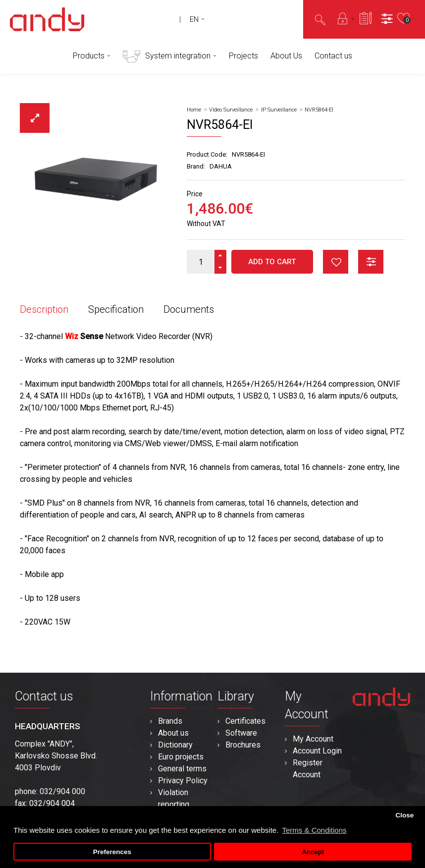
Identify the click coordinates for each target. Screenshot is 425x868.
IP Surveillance (279, 110)
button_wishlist (336, 262)
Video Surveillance (231, 110)
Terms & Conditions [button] (314, 830)
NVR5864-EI (319, 110)
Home (194, 110)
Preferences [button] (112, 852)
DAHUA (221, 166)
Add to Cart (272, 262)
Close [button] (404, 815)
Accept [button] (313, 852)
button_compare (371, 262)
